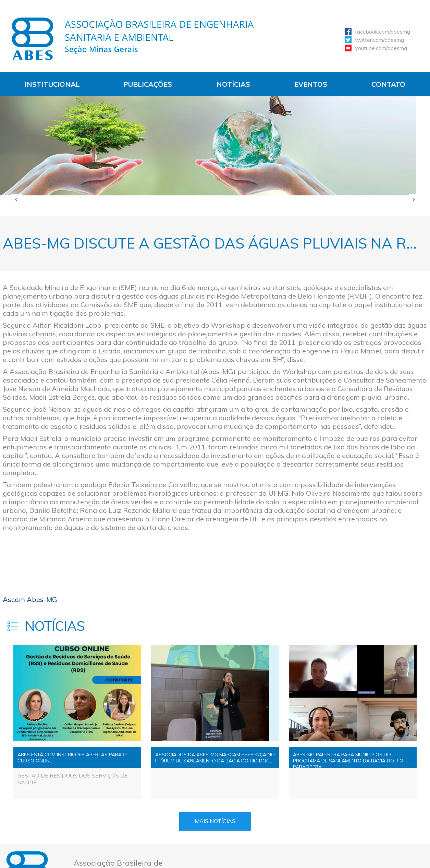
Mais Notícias (215, 821)
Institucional (52, 84)
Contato (388, 84)
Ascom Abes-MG (30, 599)
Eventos (311, 84)
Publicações (148, 84)
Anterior (16, 200)
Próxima (414, 200)
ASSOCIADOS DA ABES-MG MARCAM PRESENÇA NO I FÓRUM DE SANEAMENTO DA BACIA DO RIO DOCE (215, 758)
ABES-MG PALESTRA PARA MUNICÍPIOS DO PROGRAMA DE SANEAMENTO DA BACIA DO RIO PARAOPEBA (348, 760)
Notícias (233, 84)
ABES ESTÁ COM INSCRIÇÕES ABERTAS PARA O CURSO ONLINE (72, 758)
